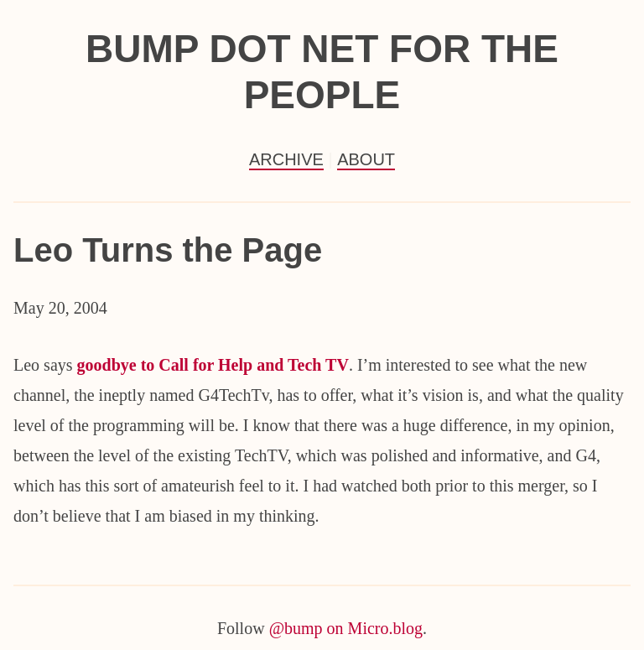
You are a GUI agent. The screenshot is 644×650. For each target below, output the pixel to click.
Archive (286, 159)
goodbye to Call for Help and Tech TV (213, 365)
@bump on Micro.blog (346, 628)
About (366, 159)
